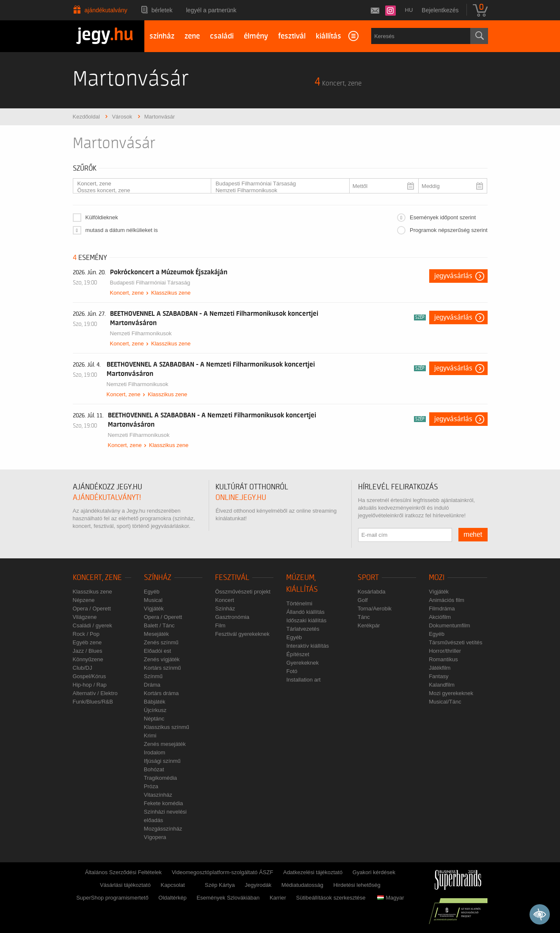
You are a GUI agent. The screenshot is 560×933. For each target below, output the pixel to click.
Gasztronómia (232, 617)
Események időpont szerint (443, 217)
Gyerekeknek (302, 663)
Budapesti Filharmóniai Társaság (277, 184)
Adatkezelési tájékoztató (313, 872)
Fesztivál (232, 578)
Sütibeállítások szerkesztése (331, 898)
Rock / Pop (86, 634)
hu (409, 10)
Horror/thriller (445, 651)
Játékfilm (440, 668)
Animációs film (447, 600)
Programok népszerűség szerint (449, 230)
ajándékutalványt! (107, 498)
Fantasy (439, 676)
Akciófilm (440, 617)
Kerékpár (369, 625)
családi (222, 36)
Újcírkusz (155, 710)
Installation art (303, 680)
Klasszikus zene (171, 293)
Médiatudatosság (302, 885)
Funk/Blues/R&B (93, 702)
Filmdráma (442, 609)
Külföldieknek (102, 217)
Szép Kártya (220, 885)
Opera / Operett (92, 609)
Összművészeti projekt (243, 592)
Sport (368, 578)
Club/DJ (83, 668)
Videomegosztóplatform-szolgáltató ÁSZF (223, 872)
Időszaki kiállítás (306, 620)
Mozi (437, 578)
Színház (158, 578)
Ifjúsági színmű (162, 761)
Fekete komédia (164, 803)
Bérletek (162, 10)
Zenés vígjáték (162, 659)
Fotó (292, 671)
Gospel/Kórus (90, 676)
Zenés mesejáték (165, 744)
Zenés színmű (161, 642)
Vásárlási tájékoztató (125, 885)
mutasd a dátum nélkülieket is (122, 230)
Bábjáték (155, 702)
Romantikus (443, 659)
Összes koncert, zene (139, 190)
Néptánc (154, 719)
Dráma (152, 685)
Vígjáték (154, 609)
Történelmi (299, 603)
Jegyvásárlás (453, 276)
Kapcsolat (173, 885)
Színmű (153, 676)
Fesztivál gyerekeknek (242, 634)
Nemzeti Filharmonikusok (277, 190)
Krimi (150, 736)
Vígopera (155, 837)
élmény (256, 36)
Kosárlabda (372, 592)
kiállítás (328, 36)
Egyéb (152, 592)
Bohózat (154, 769)
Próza (151, 786)
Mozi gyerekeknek (451, 693)
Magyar (390, 898)
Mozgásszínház (163, 829)
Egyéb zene (87, 642)
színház (162, 36)
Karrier (278, 898)
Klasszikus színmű (167, 727)
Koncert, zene (139, 184)
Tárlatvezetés (303, 629)
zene (192, 36)
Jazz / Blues (88, 651)
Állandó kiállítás (305, 612)
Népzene (84, 600)
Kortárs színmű (162, 668)
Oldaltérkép (172, 898)
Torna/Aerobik (375, 609)
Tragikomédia (160, 778)
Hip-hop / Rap (90, 685)
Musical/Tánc (445, 702)
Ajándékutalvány (106, 10)
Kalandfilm (442, 685)
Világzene (85, 617)
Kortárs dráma (161, 693)
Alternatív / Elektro (95, 693)
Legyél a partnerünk (211, 10)
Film (220, 625)
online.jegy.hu (241, 498)
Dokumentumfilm (450, 625)
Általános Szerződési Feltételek (123, 872)
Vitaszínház (158, 795)
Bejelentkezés (440, 10)
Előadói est (157, 651)
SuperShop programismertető (112, 898)
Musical (153, 600)
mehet (473, 535)
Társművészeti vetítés (455, 642)
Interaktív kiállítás (307, 646)
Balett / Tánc (159, 625)
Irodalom (155, 752)
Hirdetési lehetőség (357, 885)
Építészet (298, 654)
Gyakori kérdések (374, 872)
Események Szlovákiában (228, 898)
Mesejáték (156, 634)
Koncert (225, 600)
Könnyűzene (88, 659)
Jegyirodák (258, 885)
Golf (363, 600)
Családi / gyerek (92, 625)
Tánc (364, 617)
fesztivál (292, 36)
